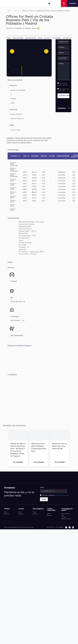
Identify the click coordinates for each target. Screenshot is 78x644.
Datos (9, 38)
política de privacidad (62, 495)
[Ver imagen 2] (29, 70)
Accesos (47, 38)
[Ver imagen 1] (15, 70)
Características (30, 38)
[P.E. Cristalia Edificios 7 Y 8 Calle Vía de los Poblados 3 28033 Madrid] (29, 397)
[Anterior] (12, 51)
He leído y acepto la (55, 495)
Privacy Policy (62, 91)
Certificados (57, 38)
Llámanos (62, 108)
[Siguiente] (46, 51)
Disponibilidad (18, 38)
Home (9, 11)
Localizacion (67, 38)
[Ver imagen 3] (44, 70)
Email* (42, 488)
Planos (40, 38)
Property (17, 11)
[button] (49, 3)
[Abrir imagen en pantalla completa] (29, 51)
